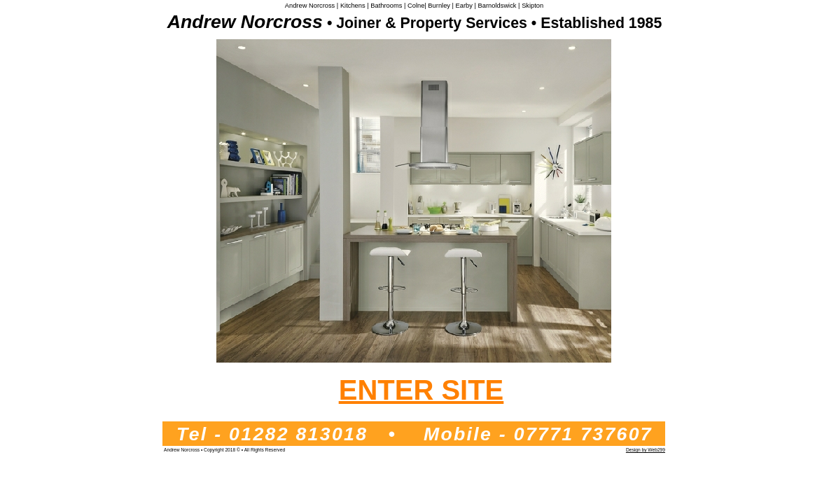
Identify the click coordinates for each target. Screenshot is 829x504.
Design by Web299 (646, 450)
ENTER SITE (422, 390)
